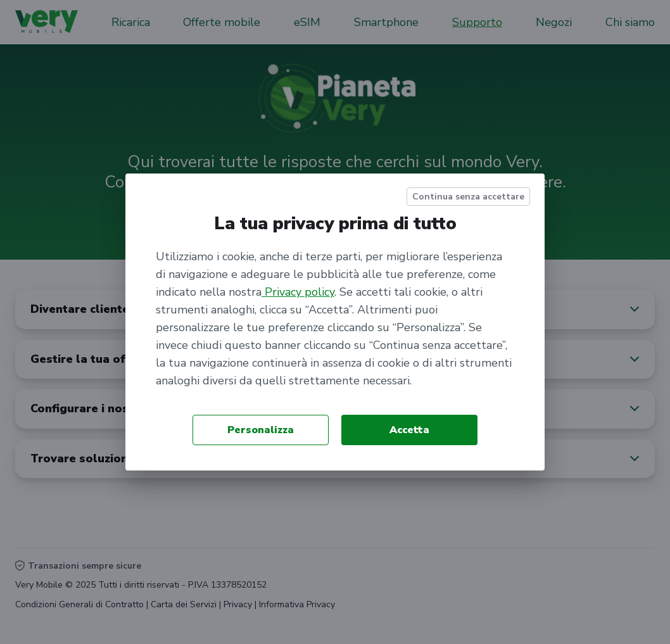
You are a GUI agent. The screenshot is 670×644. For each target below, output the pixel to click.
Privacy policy (298, 292)
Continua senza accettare (468, 197)
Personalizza (261, 430)
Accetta (409, 430)
